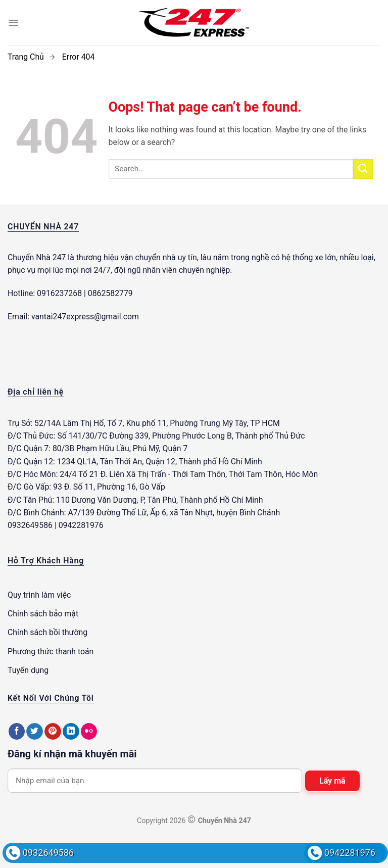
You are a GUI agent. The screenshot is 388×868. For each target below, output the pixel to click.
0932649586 (48, 853)
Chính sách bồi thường (47, 632)
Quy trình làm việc (39, 595)
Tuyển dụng (28, 670)
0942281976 (350, 853)
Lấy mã (332, 781)
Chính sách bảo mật (43, 614)
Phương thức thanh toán (51, 652)
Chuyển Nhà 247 (37, 257)
